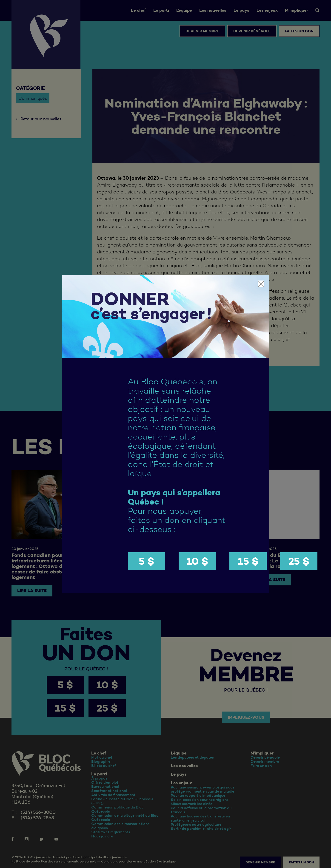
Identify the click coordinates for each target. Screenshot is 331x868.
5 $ (146, 561)
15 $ (248, 561)
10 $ (197, 561)
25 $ (299, 561)
